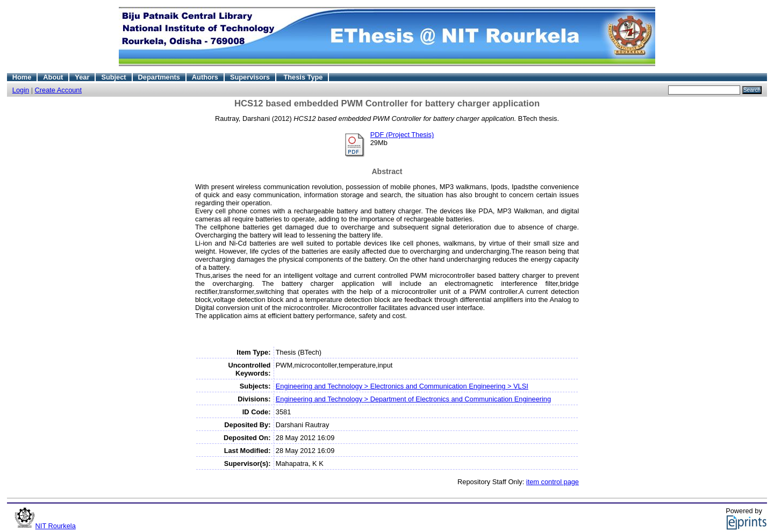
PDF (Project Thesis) (402, 135)
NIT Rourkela (56, 526)
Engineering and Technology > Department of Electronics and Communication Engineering (413, 399)
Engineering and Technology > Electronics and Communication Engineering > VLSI (402, 386)
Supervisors (250, 77)
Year (82, 77)
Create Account (59, 90)
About (53, 77)
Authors (205, 77)
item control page (553, 482)
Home (22, 77)
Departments (159, 77)
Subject (113, 77)
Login (21, 90)
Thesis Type (303, 77)
